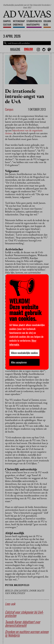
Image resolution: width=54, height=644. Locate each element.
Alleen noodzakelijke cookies (24, 353)
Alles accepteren (19, 362)
